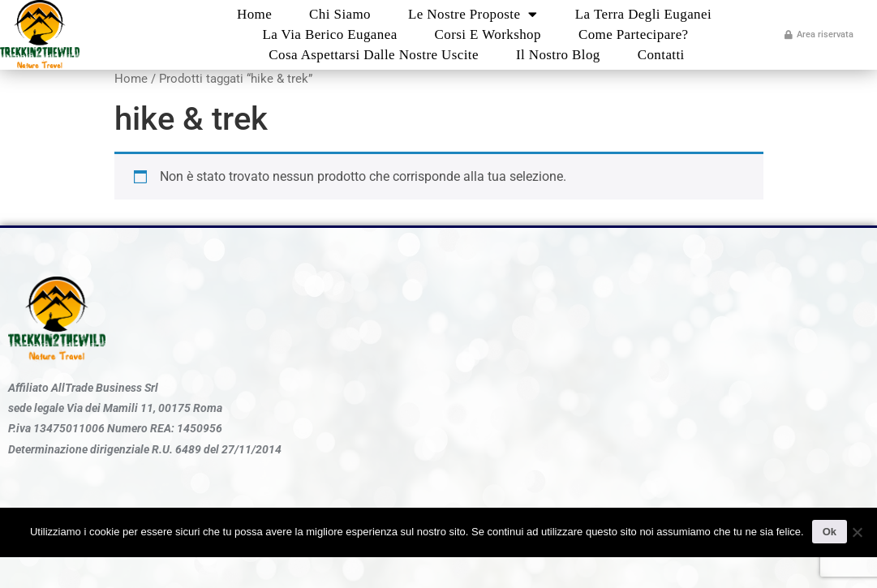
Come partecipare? (634, 34)
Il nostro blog (558, 55)
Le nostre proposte (473, 14)
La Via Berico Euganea (329, 34)
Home (254, 14)
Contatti (661, 55)
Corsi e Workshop (488, 34)
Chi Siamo (340, 14)
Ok (830, 532)
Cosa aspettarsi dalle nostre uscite (374, 55)
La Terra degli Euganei (643, 14)
